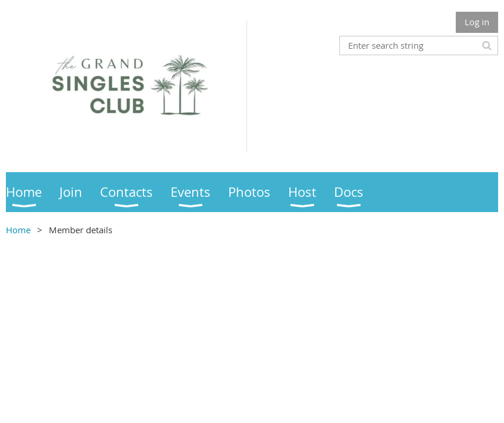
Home (18, 230)
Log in (477, 22)
